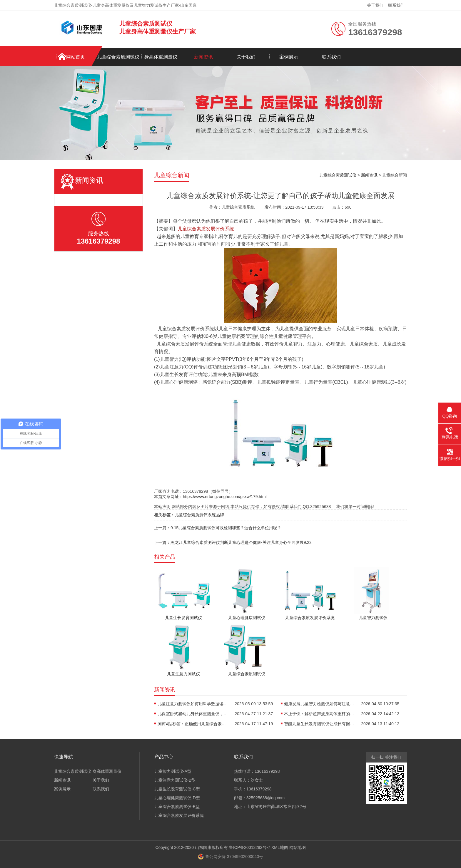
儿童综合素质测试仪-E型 (177, 807)
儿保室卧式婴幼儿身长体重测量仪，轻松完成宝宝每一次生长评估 (193, 714)
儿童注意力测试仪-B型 (175, 780)
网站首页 (76, 57)
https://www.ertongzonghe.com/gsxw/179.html (225, 497)
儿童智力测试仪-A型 (173, 771)
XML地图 (280, 847)
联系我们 (396, 5)
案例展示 (289, 57)
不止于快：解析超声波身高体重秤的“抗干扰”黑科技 (319, 714)
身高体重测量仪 (161, 57)
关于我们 (375, 5)
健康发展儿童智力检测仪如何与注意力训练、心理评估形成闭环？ (319, 704)
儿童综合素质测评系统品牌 (199, 515)
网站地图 (298, 847)
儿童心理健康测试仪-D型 (177, 798)
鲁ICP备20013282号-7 (250, 847)
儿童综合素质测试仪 (118, 57)
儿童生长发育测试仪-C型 (177, 789)
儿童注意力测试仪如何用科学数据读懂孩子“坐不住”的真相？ (193, 704)
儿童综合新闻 (395, 175)
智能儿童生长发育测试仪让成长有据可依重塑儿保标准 (319, 724)
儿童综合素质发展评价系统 (179, 815)
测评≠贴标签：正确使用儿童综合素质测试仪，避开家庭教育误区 (193, 724)
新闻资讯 (203, 57)
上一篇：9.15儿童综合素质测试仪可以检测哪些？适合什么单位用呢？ (218, 528)
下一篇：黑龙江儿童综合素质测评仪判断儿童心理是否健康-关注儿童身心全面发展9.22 (233, 542)
